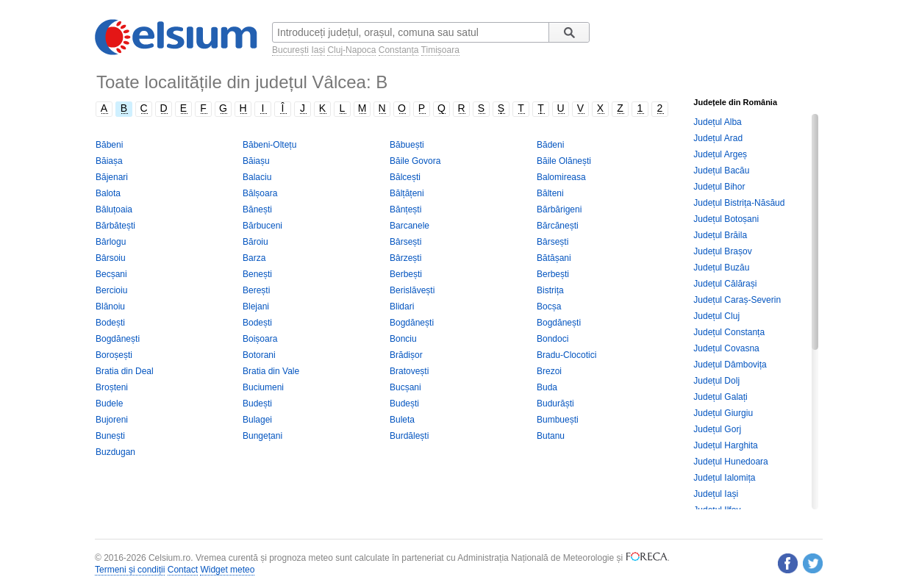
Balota (108, 193)
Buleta (402, 420)
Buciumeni (263, 387)
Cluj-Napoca (351, 50)
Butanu (551, 436)
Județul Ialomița (724, 478)
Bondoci (553, 339)
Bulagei (257, 420)
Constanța (399, 50)
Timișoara (440, 50)
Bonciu (403, 339)
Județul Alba (717, 122)
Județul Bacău (721, 171)
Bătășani (554, 258)
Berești (256, 290)
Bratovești (409, 371)
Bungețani (262, 436)
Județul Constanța (729, 332)
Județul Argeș (720, 154)
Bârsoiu (111, 258)
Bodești (110, 323)
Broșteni (112, 387)
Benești (257, 274)
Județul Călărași (725, 284)
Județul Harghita (725, 445)
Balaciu (257, 177)
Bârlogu (111, 242)
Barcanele (410, 226)
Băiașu (256, 161)
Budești (257, 404)
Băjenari (112, 177)
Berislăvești (412, 290)
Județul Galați (720, 397)
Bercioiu (111, 290)
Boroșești (114, 355)
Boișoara (260, 339)
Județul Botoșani (726, 219)
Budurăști (555, 404)
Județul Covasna (726, 348)
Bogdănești (412, 323)
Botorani (259, 355)
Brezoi (549, 371)
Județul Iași (716, 494)
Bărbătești (115, 226)
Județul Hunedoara (730, 462)
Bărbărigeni (559, 209)
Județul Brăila (720, 235)
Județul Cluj (716, 316)
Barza (254, 258)
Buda (547, 387)
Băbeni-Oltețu (269, 145)
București (290, 50)
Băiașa (109, 161)
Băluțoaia (114, 209)
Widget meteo (227, 570)
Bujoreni (112, 420)
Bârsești (405, 242)
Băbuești (407, 145)
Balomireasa (561, 177)
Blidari (402, 306)
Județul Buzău (721, 268)
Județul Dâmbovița (730, 365)
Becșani (111, 274)
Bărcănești (558, 226)
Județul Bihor (719, 187)
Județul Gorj (717, 429)
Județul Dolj (716, 381)
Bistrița (550, 290)
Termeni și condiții (130, 570)
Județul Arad (718, 138)
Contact (183, 570)
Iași (318, 50)
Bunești (110, 436)
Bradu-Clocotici (566, 355)
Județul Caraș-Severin (737, 300)
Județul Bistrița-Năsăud (739, 203)
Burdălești (409, 436)
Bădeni (550, 145)
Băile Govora (415, 161)
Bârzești (405, 258)
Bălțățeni (407, 193)
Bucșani (405, 387)
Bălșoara (260, 193)
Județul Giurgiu (723, 413)
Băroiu (255, 242)
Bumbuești (558, 420)
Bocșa (549, 306)
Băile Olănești (564, 161)
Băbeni (109, 145)
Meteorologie (589, 558)
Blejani (256, 306)
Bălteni (550, 193)
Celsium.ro (169, 558)
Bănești (257, 209)
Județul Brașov (722, 251)
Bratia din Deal (125, 371)
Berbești (406, 274)
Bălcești (405, 177)
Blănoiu (110, 306)
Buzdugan (115, 452)
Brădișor (406, 355)
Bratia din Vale (271, 371)
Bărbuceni (262, 226)
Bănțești (405, 209)
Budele (109, 404)
